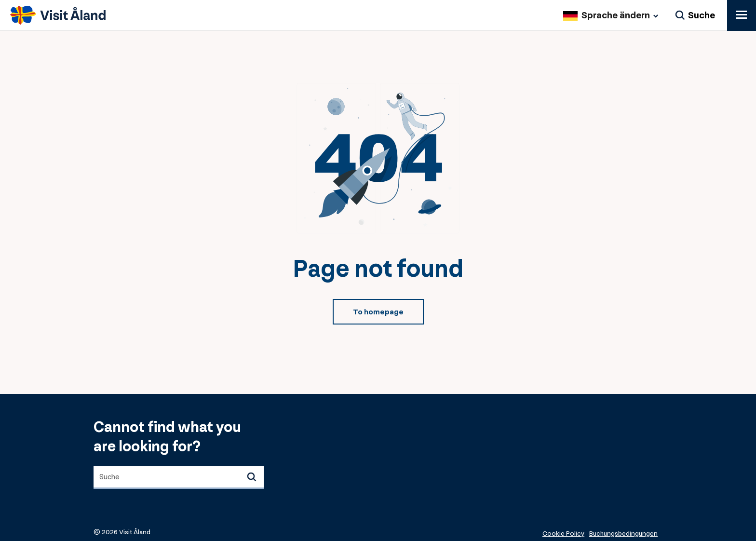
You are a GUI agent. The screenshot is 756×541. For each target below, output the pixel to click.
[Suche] (695, 16)
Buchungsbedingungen (623, 534)
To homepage (378, 312)
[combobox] (179, 478)
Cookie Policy (563, 534)
